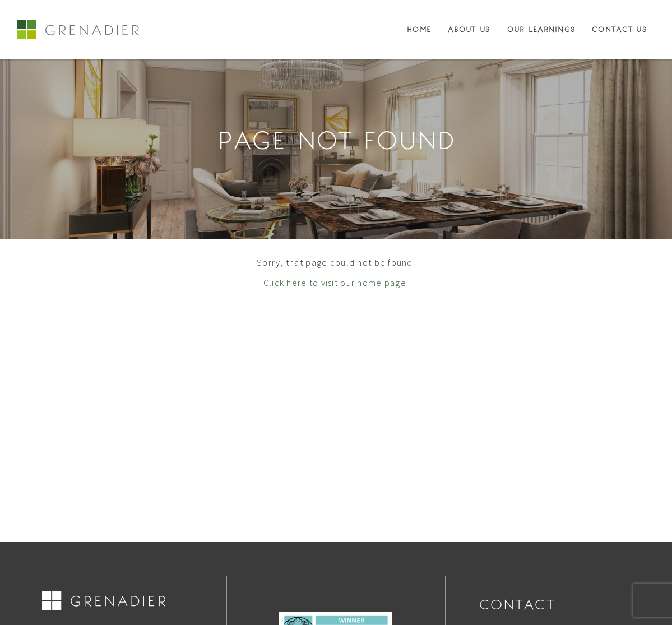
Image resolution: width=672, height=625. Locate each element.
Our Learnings (541, 30)
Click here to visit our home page (335, 283)
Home (419, 30)
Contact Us (619, 30)
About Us (469, 30)
